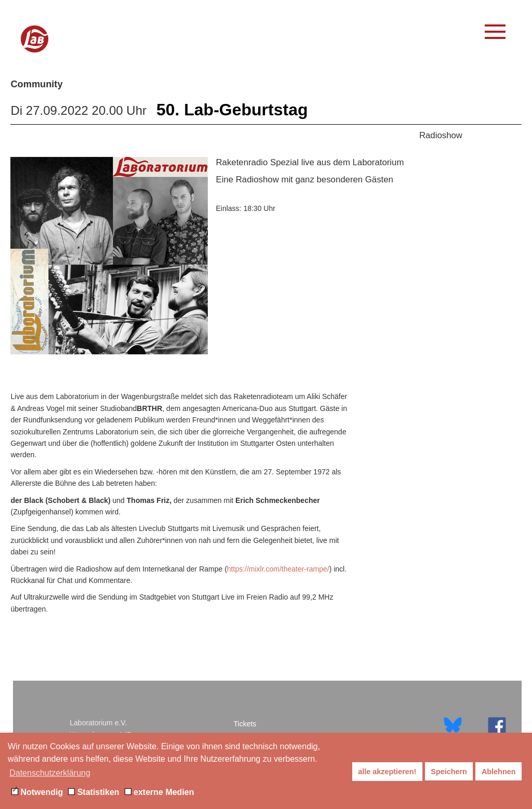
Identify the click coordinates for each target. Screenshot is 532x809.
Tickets (245, 724)
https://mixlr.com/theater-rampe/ (278, 569)
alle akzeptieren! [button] (387, 772)
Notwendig (37, 792)
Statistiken (94, 792)
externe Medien (159, 792)
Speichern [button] (449, 772)
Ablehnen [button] (499, 772)
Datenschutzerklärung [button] (50, 773)
